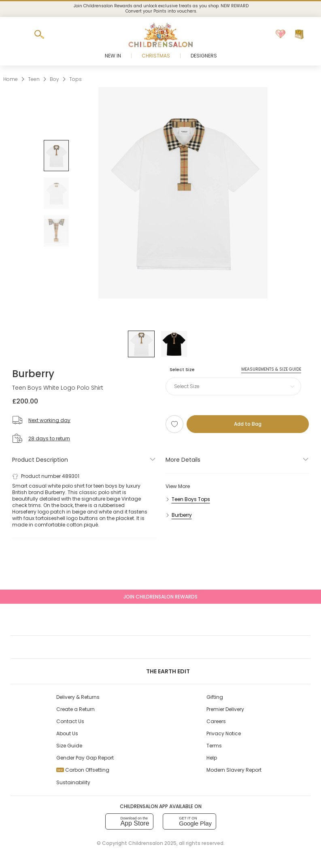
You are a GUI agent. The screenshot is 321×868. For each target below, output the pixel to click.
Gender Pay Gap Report (85, 758)
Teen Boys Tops (191, 499)
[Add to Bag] (248, 424)
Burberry (33, 374)
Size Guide (69, 746)
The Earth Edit (160, 671)
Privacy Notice (224, 733)
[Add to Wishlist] (174, 424)
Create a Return (75, 709)
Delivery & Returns (78, 697)
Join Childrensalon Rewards (160, 597)
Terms (214, 746)
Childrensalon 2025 (152, 843)
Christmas (156, 56)
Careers (216, 721)
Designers (204, 56)
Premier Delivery (225, 709)
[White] (141, 344)
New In (113, 56)
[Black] (174, 344)
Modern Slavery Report (234, 770)
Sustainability (73, 782)
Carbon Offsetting (83, 770)
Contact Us (70, 721)
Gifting (215, 697)
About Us (67, 733)
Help (212, 758)
